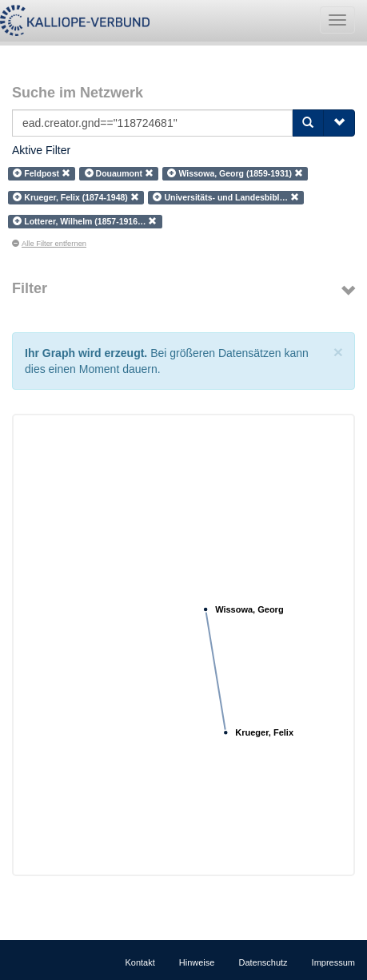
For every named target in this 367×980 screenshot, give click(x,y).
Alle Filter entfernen (49, 244)
